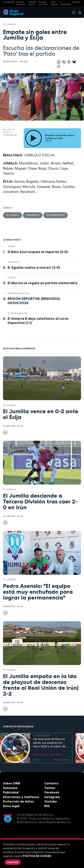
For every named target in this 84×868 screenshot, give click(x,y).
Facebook (52, 792)
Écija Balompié (56, 215)
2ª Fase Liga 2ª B (17, 313)
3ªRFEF (11, 246)
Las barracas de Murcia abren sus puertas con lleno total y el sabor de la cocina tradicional (51, 743)
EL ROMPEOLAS (42, 736)
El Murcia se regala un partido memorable (43, 283)
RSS (47, 806)
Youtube (51, 801)
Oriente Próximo (21, 3)
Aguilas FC (14, 262)
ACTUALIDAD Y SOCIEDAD (48, 755)
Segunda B (33, 215)
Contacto (51, 783)
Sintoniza (10, 788)
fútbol (12, 278)
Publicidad (11, 792)
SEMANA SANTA (32, 3)
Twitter (50, 788)
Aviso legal (11, 806)
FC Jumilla (9, 24)
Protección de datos (18, 801)
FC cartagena (65, 3)
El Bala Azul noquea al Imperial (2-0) (38, 252)
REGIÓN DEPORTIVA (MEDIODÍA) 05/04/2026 (34, 301)
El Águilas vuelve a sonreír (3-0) (34, 267)
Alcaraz (76, 2)
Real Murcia (55, 3)
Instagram (52, 797)
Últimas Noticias (43, 3)
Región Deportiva (19, 293)
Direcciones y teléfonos (21, 797)
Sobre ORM (12, 783)
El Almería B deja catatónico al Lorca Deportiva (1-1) (38, 321)
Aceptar (13, 862)
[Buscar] (78, 12)
